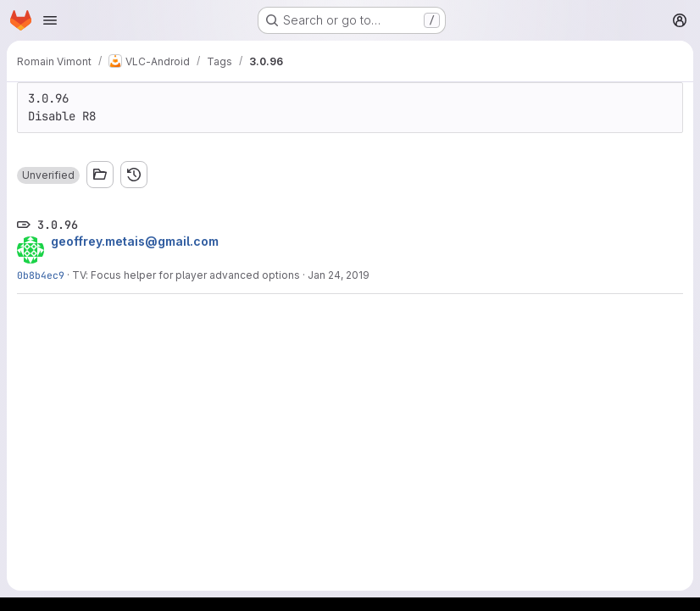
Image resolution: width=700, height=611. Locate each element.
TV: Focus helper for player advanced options (186, 275)
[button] (48, 175)
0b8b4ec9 (41, 275)
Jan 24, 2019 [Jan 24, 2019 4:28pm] (339, 275)
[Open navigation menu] (50, 20)
